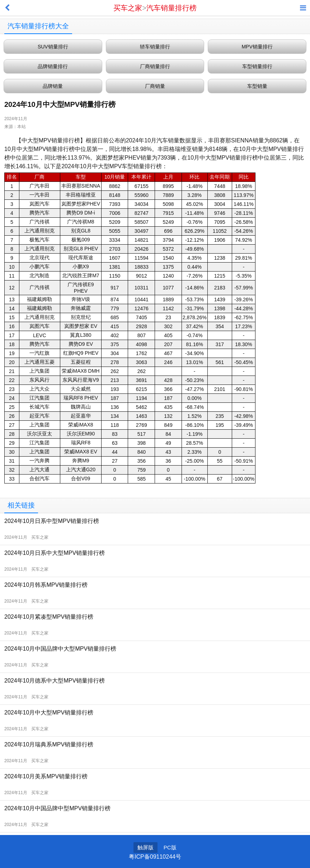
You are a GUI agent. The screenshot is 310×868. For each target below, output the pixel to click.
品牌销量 (53, 86)
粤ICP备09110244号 (155, 857)
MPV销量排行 (257, 47)
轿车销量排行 (155, 47)
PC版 (170, 847)
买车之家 (128, 8)
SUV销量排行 (53, 47)
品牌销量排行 (53, 66)
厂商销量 (155, 86)
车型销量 (257, 86)
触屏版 (145, 847)
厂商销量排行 (155, 66)
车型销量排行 (257, 66)
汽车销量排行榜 (172, 8)
